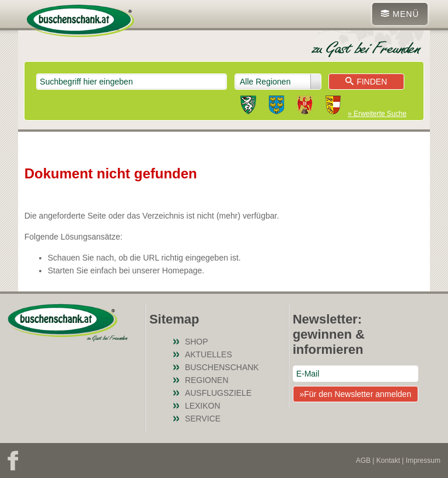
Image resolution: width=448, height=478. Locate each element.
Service (203, 419)
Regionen (207, 380)
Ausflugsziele (218, 393)
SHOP (197, 342)
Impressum (423, 461)
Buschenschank (222, 367)
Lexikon (203, 406)
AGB (363, 461)
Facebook (13, 461)
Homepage (182, 270)
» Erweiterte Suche (377, 114)
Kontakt (388, 461)
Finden (366, 82)
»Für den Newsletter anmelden (355, 394)
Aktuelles (209, 354)
